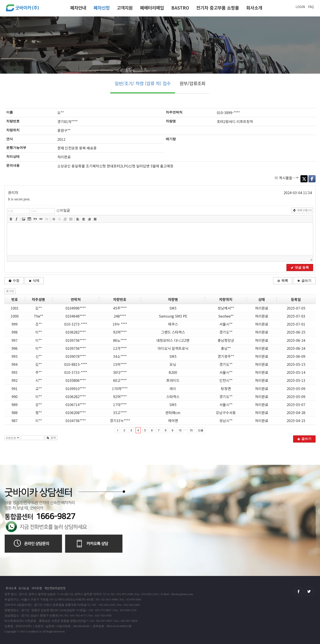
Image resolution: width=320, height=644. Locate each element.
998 (15, 332)
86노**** (120, 340)
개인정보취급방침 (55, 588)
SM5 (173, 308)
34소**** (120, 356)
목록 (283, 281)
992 (15, 380)
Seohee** (226, 316)
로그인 (10, 291)
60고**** (120, 380)
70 (191, 430)
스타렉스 (173, 396)
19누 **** (120, 324)
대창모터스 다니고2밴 (173, 340)
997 (15, 340)
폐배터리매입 (152, 8)
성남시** (226, 421)
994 (15, 364)
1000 (15, 316)
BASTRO (180, 8)
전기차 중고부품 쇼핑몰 (218, 8)
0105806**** (76, 380)
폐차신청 (102, 8)
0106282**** (76, 332)
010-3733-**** (76, 372)
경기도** (226, 332)
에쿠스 (173, 324)
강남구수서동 (226, 413)
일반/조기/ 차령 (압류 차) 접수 (143, 83)
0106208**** (76, 413)
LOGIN (300, 7)
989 (15, 405)
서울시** (226, 324)
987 (15, 421)
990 (15, 396)
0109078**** (76, 356)
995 (15, 356)
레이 (173, 388)
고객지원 (125, 8)
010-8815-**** (76, 364)
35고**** (120, 413)
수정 (14, 281)
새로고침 (302, 210)
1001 (15, 308)
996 (15, 348)
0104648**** (76, 316)
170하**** (120, 388)
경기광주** (226, 356)
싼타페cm (173, 413)
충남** (226, 348)
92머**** (120, 332)
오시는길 (24, 588)
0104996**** (76, 308)
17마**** (120, 405)
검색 (51, 438)
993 (15, 372)
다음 (201, 430)
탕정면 (226, 388)
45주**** (120, 308)
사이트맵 (37, 588)
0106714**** (76, 405)
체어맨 (173, 421)
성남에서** (226, 308)
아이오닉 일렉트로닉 (173, 348)
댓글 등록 (300, 268)
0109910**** (76, 388)
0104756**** (76, 421)
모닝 (173, 364)
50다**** (120, 372)
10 (180, 430)
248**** (120, 316)
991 (15, 388)
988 (15, 413)
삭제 (34, 281)
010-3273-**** (76, 324)
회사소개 (254, 8)
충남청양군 (226, 340)
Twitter (304, 179)
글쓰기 (304, 281)
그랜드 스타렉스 (173, 332)
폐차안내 (78, 8)
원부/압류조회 (192, 83)
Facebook (312, 179)
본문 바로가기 (0, 2)
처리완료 (262, 308)
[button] (11, 219)
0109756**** (76, 340)
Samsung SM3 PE (173, 316)
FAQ (311, 7)
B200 (173, 372)
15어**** (120, 364)
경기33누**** (120, 421)
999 (15, 324)
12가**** (120, 348)
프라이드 (173, 380)
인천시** (226, 380)
